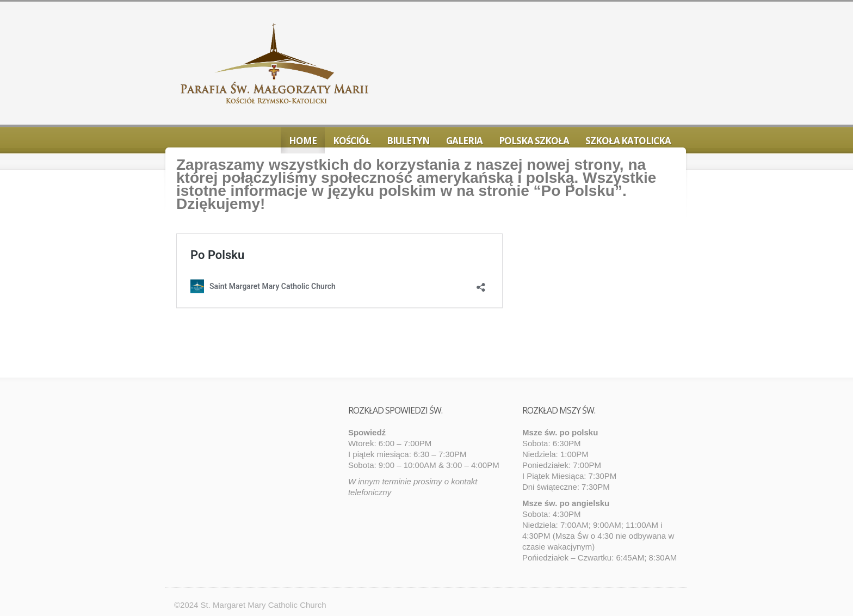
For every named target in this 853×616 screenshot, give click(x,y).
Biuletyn (408, 141)
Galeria (464, 141)
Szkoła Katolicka (628, 141)
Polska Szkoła (534, 141)
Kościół (352, 141)
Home (303, 141)
